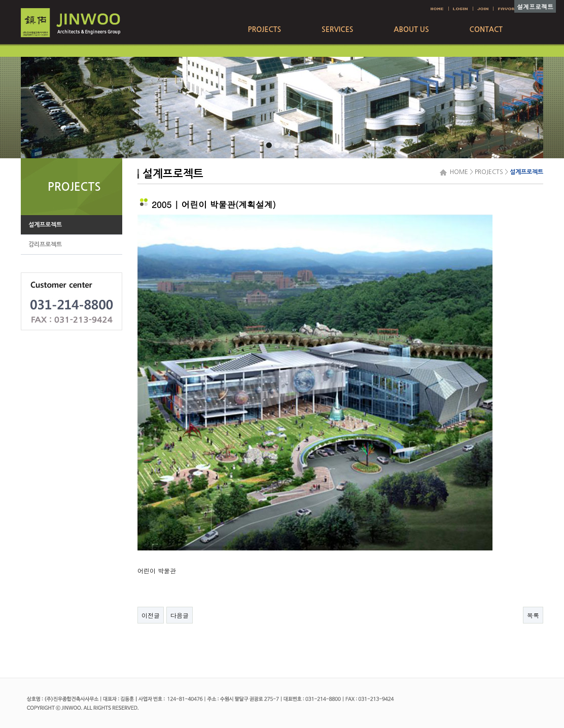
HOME (457, 172)
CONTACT (486, 29)
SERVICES (337, 29)
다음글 (180, 615)
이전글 (151, 615)
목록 (533, 615)
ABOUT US (411, 29)
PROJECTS (264, 29)
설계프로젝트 (526, 172)
